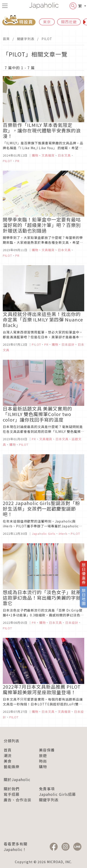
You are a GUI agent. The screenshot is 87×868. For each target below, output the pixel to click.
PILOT (47, 39)
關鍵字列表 (26, 39)
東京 (47, 22)
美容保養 (47, 750)
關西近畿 (69, 22)
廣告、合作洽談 (18, 800)
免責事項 (47, 789)
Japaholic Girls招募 (57, 794)
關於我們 (12, 789)
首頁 (6, 39)
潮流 (8, 755)
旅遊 (43, 755)
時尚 (43, 761)
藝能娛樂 (12, 767)
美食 (8, 761)
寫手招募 (12, 794)
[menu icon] (5, 6)
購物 (43, 767)
